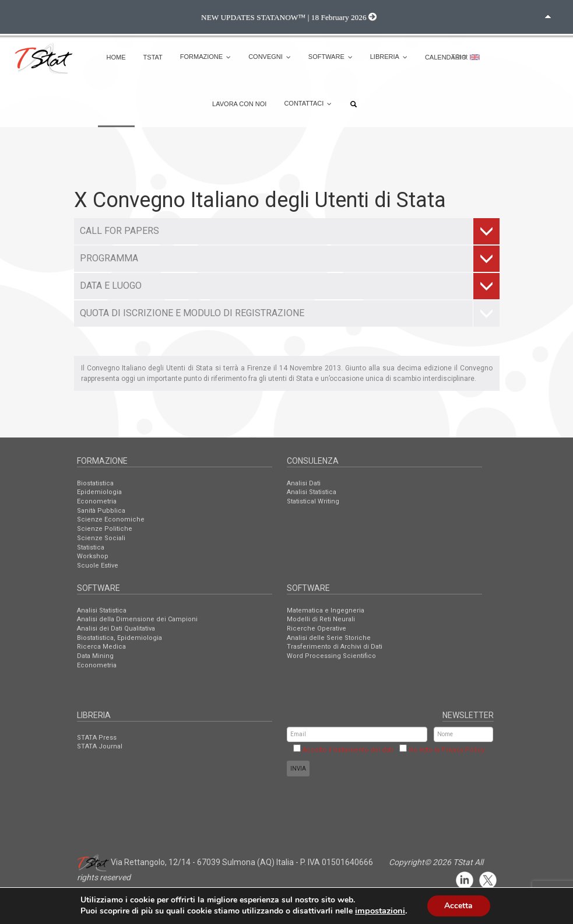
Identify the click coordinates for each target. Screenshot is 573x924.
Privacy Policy (463, 750)
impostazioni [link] (380, 911)
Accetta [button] (458, 906)
